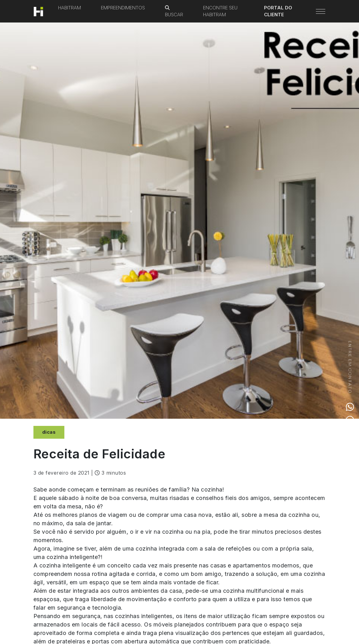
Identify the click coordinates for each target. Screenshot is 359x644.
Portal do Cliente (278, 11)
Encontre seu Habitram (220, 11)
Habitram (70, 8)
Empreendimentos (123, 8)
